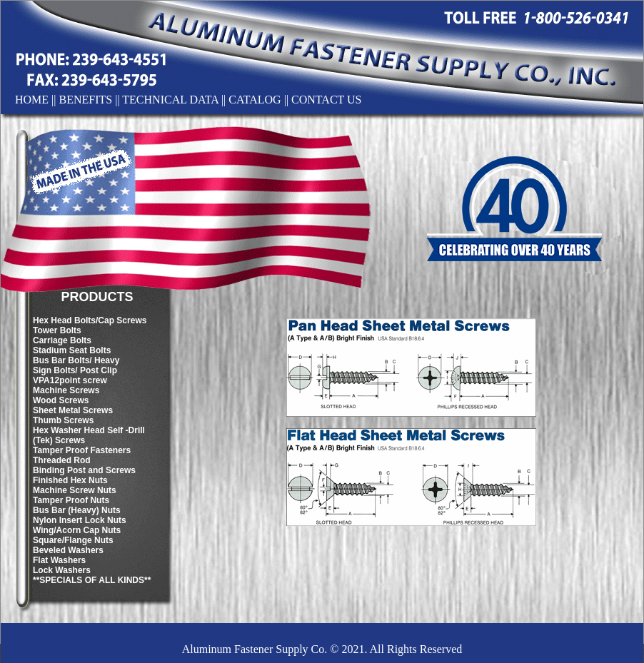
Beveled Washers (68, 550)
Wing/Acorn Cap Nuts (77, 530)
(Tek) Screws (59, 440)
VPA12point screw (70, 380)
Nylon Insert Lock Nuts (80, 520)
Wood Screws (61, 400)
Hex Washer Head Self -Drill (89, 430)
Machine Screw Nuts (75, 490)
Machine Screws (66, 390)
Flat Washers (59, 560)
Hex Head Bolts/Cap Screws (90, 320)
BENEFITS (86, 100)
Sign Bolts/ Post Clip (75, 370)
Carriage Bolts (62, 340)
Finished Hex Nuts (70, 480)
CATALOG (255, 100)
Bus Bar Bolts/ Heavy (76, 360)
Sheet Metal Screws (73, 410)
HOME (32, 100)
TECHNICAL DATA (170, 100)
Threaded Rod (62, 460)
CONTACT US (326, 100)
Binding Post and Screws (84, 470)
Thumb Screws (63, 420)
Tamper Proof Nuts (71, 500)
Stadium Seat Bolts (72, 350)
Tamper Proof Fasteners (82, 450)
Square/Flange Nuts (73, 540)
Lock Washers (62, 570)
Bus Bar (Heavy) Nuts (77, 510)
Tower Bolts (57, 330)
